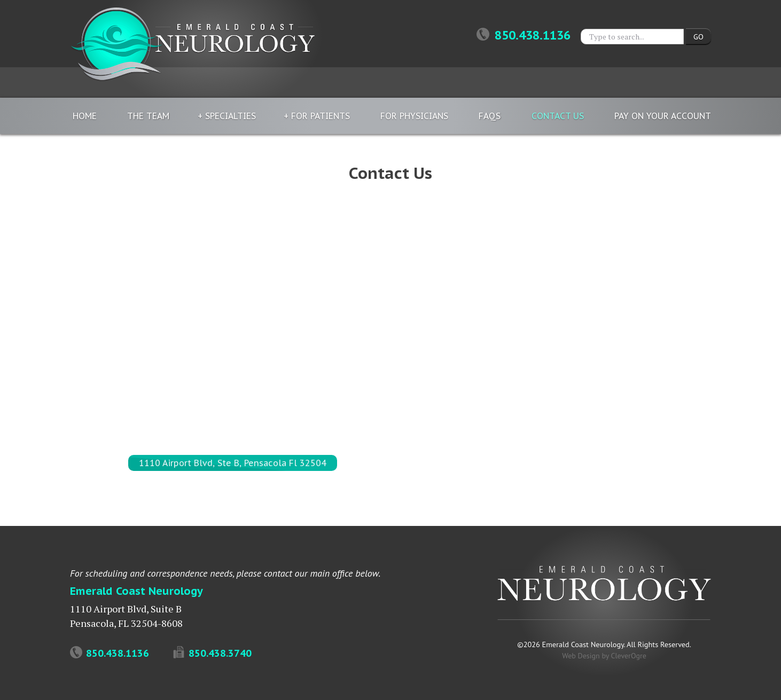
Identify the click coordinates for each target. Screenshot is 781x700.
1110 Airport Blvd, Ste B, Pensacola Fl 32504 (233, 463)
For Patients (321, 116)
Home (85, 116)
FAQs (490, 116)
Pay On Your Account (663, 116)
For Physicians (414, 116)
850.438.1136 (524, 35)
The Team (148, 116)
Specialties (231, 116)
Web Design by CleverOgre (604, 656)
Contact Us (558, 116)
